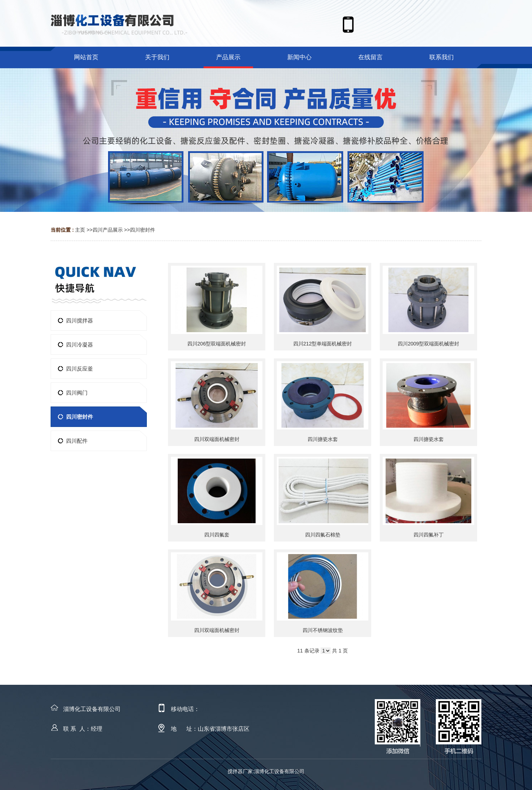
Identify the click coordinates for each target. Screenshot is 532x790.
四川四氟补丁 (429, 535)
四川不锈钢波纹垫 (323, 630)
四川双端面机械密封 (217, 439)
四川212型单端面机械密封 (323, 344)
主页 (80, 230)
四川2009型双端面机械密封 (428, 344)
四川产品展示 (108, 230)
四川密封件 (143, 230)
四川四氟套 (217, 535)
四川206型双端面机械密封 (217, 344)
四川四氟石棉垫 (323, 535)
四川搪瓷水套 (323, 439)
